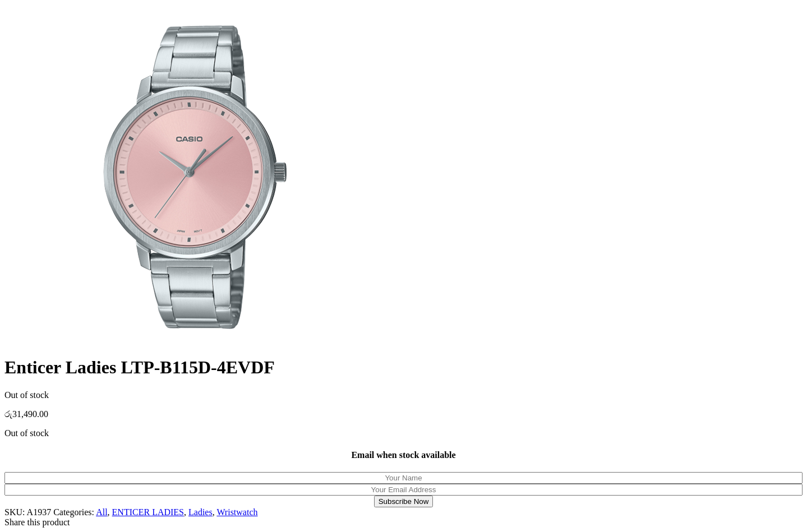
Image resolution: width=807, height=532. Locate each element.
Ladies (200, 512)
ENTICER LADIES (148, 512)
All (102, 512)
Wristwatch (237, 512)
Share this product (37, 522)
